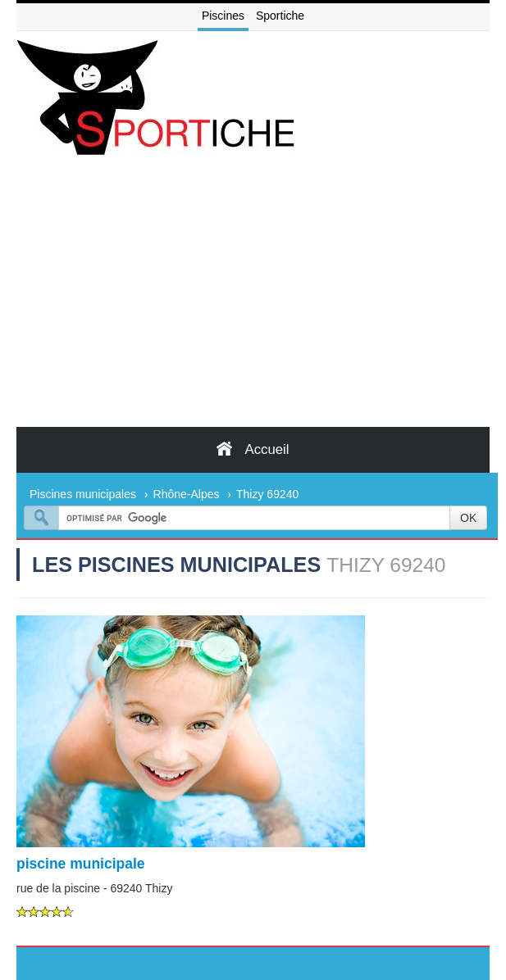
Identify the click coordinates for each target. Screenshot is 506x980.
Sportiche (280, 16)
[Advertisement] (253, 304)
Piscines (223, 16)
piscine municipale (81, 864)
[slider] (45, 912)
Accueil (253, 449)
